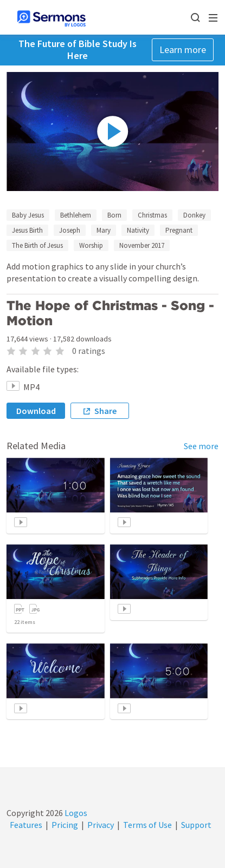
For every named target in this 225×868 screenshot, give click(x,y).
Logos (75, 813)
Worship (91, 245)
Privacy (101, 825)
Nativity (138, 230)
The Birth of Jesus (37, 245)
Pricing (65, 825)
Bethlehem (76, 215)
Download (36, 411)
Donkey (194, 215)
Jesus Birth (27, 230)
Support (196, 825)
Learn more (183, 50)
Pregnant (179, 230)
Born (114, 215)
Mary (104, 230)
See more (201, 446)
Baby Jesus (28, 215)
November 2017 (142, 245)
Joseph (70, 230)
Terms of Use (147, 825)
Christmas (152, 215)
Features (26, 825)
